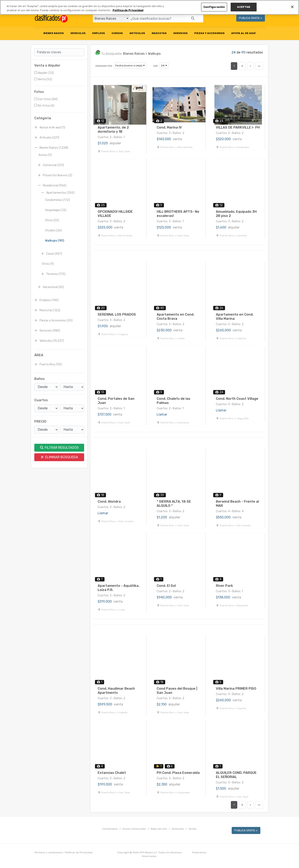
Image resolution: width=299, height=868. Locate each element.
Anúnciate (178, 829)
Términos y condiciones (48, 852)
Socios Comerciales (134, 829)
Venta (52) (43, 79)
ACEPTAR (244, 7)
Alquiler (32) (44, 73)
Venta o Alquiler (47, 65)
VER (156, 66)
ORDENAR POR (104, 66)
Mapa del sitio (159, 829)
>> (259, 66)
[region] (149, 7)
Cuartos (41, 400)
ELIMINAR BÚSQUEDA (59, 457)
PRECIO (40, 421)
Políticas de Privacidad (79, 852)
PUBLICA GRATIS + (251, 18)
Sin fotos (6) (44, 106)
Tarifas (192, 829)
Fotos (39, 92)
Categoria (43, 118)
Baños (39, 379)
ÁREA (39, 355)
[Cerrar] (292, 7)
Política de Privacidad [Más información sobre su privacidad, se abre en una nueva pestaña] (128, 10)
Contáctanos (110, 829)
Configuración (214, 7)
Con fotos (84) (46, 99)
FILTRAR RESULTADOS (59, 448)
